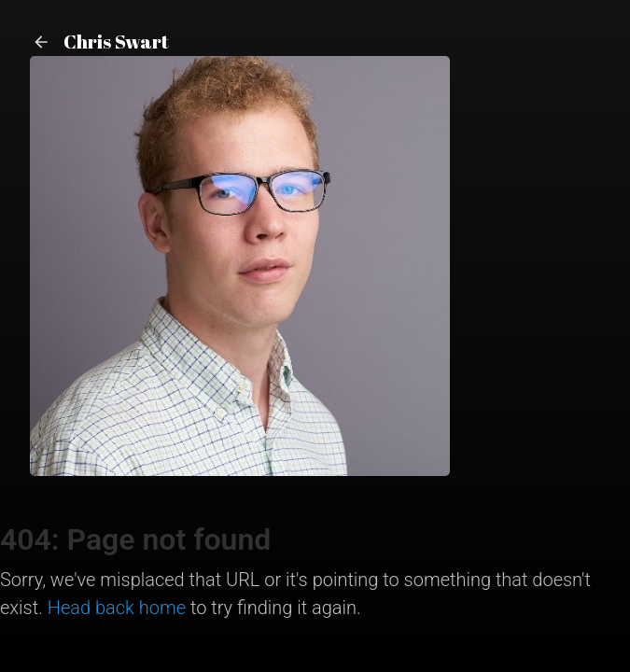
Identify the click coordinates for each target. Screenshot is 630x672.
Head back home (117, 608)
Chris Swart (99, 42)
